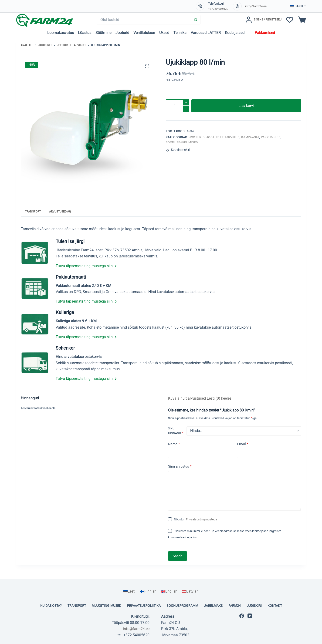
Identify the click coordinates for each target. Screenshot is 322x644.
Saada (178, 556)
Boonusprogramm (182, 606)
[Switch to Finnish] (148, 591)
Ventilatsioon (144, 33)
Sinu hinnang (175, 431)
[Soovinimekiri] (290, 20)
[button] (298, 6)
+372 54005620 (218, 9)
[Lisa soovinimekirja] (178, 150)
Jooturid (122, 33)
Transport (77, 606)
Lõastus (85, 33)
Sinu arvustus (180, 467)
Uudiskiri (254, 606)
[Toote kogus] (177, 106)
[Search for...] (144, 20)
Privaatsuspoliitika (144, 606)
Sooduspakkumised (182, 142)
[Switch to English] (169, 591)
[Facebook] (242, 616)
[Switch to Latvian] (190, 591)
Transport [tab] (33, 212)
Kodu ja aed (235, 33)
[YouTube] (250, 616)
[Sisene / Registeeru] (263, 20)
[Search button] (196, 20)
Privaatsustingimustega (201, 519)
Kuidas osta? (51, 606)
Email (243, 444)
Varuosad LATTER (206, 33)
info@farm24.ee (256, 6)
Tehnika (180, 33)
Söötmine (103, 33)
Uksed (164, 33)
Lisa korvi (246, 106)
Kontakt (275, 606)
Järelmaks (213, 606)
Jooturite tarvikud (223, 137)
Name (174, 444)
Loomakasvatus (61, 33)
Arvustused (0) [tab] (60, 212)
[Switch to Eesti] (129, 591)
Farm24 (235, 606)
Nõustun (195, 519)
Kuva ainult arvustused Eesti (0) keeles (200, 398)
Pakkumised (265, 33)
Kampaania (250, 137)
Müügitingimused (106, 606)
